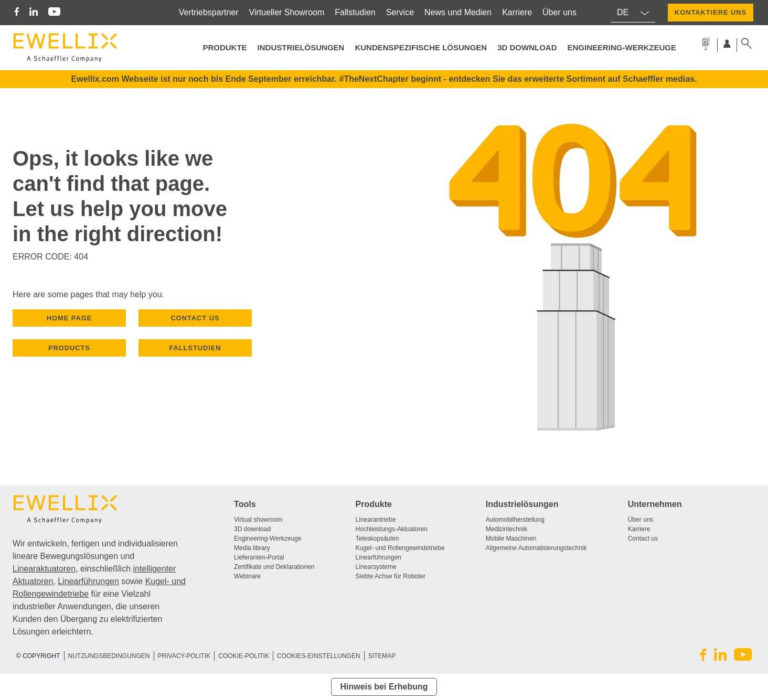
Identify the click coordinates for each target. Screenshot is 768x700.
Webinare (247, 576)
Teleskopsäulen (377, 539)
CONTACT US (195, 318)
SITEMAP (382, 656)
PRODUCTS (69, 348)
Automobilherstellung (515, 520)
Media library (252, 548)
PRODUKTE (225, 47)
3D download (252, 529)
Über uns (559, 12)
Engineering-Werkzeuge (622, 47)
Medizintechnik (506, 529)
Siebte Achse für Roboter (391, 576)
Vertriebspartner (209, 12)
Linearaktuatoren (44, 569)
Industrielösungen (301, 47)
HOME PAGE (69, 318)
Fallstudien (355, 12)
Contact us (643, 539)
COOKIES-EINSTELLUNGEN (319, 656)
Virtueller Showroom (287, 12)
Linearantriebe (376, 520)
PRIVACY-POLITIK (184, 656)
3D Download (527, 47)
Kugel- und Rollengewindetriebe (400, 548)
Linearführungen (88, 581)
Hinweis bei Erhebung (384, 687)
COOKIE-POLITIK (244, 656)
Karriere (517, 12)
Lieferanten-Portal (259, 557)
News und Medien (458, 12)
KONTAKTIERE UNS (711, 12)
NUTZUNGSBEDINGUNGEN (109, 656)
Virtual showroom (258, 520)
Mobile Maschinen (511, 539)
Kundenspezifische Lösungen (421, 47)
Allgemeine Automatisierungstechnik (536, 548)
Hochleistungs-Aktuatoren (392, 529)
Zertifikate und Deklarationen (274, 567)
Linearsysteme (376, 567)
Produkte (374, 504)
